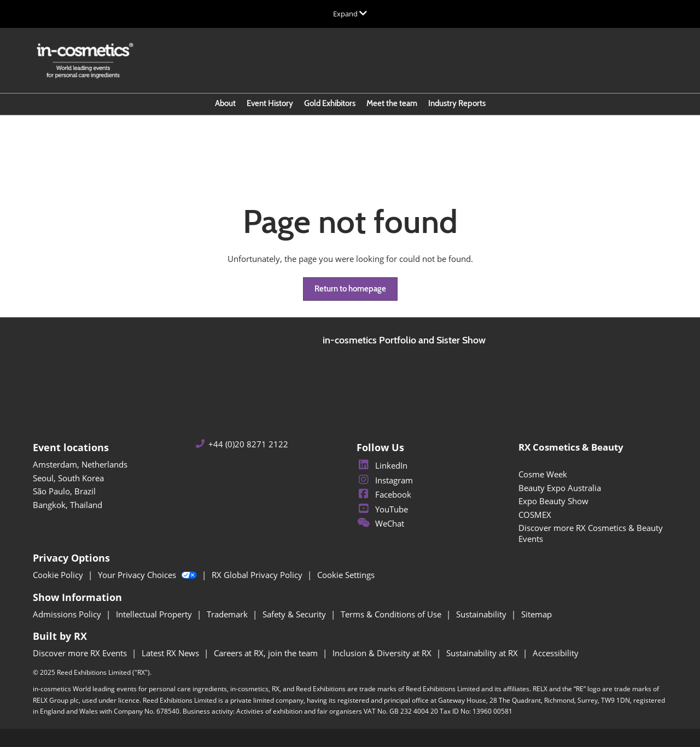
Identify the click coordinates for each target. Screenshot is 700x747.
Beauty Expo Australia (560, 488)
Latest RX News (171, 653)
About (225, 103)
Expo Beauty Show (553, 501)
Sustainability (482, 614)
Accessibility (556, 653)
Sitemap (536, 614)
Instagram (385, 480)
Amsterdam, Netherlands (80, 464)
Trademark (228, 614)
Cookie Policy (59, 575)
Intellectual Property (155, 614)
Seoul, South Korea (68, 478)
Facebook (384, 494)
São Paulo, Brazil (64, 491)
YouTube (382, 509)
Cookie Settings (346, 575)
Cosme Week (543, 474)
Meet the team (392, 103)
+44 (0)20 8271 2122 (248, 444)
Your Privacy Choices (148, 575)
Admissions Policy (68, 614)
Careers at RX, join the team (267, 653)
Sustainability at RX (483, 653)
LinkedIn (382, 465)
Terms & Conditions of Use (392, 614)
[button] (350, 289)
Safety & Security (295, 614)
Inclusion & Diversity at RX (383, 653)
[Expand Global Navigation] (350, 14)
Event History (270, 103)
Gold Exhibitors (330, 103)
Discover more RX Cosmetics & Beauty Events (591, 533)
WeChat (380, 523)
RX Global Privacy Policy (258, 575)
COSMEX (535, 515)
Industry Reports (457, 103)
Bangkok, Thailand (68, 505)
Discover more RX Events (81, 653)
